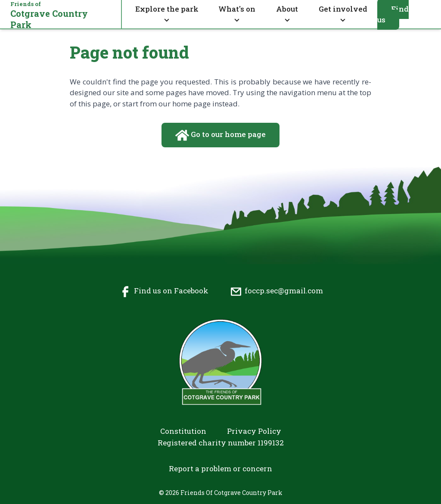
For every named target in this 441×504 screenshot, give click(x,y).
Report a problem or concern (220, 468)
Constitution (183, 431)
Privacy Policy (254, 431)
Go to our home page (220, 135)
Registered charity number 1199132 (221, 443)
